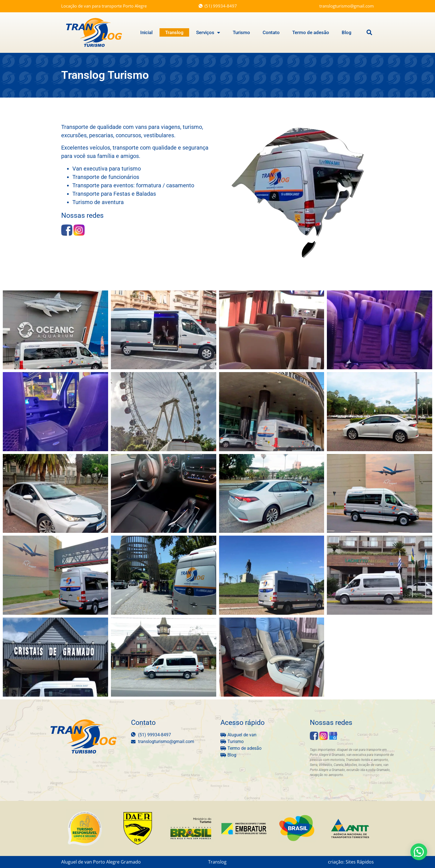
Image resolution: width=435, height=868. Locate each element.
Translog (174, 32)
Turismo (241, 32)
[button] (369, 32)
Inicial (146, 32)
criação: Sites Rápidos (351, 862)
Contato (271, 32)
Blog (347, 32)
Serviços (208, 32)
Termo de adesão (311, 32)
